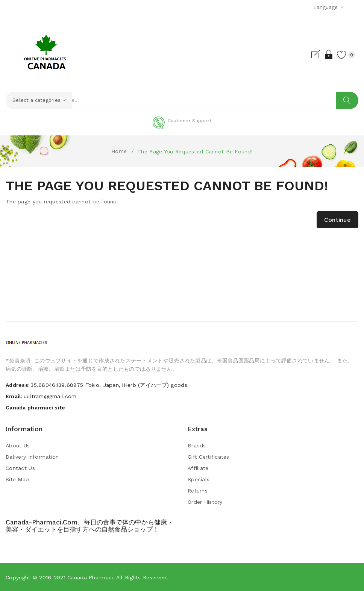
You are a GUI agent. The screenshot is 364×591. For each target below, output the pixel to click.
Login (320, 55)
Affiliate (198, 468)
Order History (205, 502)
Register (307, 55)
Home (119, 151)
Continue (337, 220)
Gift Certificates (209, 457)
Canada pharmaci (90, 577)
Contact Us (20, 468)
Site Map (17, 480)
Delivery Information (32, 457)
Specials (199, 480)
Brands (197, 446)
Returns (198, 491)
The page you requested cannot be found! (195, 152)
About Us (18, 446)
